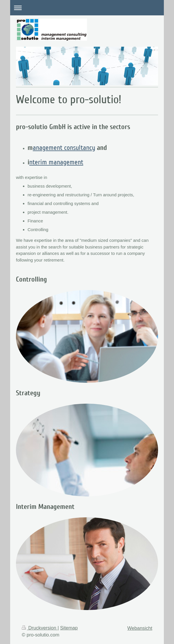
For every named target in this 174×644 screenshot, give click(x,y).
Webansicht (140, 628)
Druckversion (40, 628)
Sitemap (69, 628)
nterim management (56, 162)
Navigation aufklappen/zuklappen (87, 8)
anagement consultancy (64, 148)
